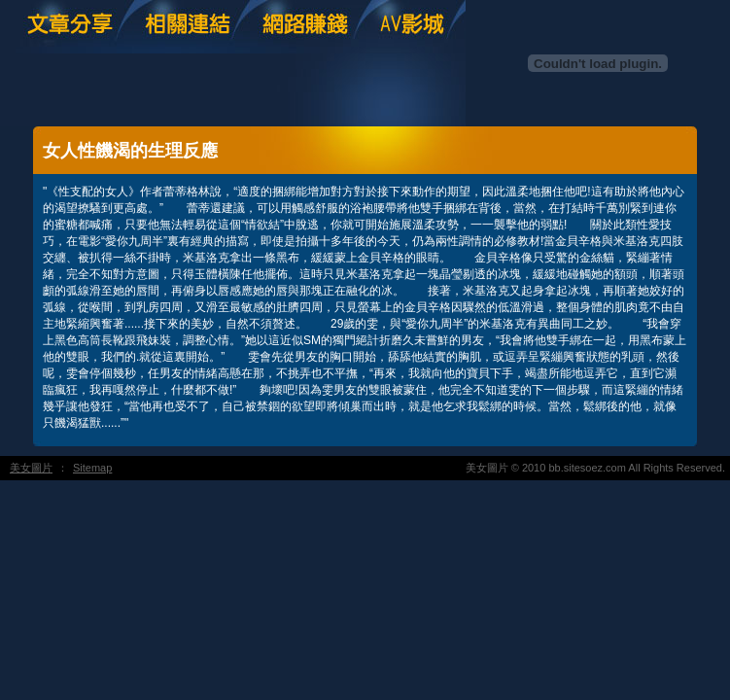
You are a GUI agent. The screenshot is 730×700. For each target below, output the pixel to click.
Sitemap (92, 468)
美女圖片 (31, 468)
